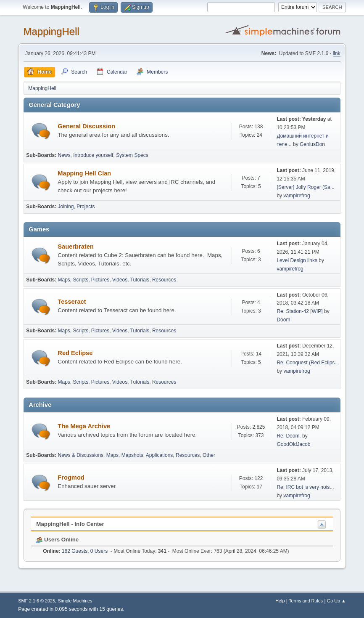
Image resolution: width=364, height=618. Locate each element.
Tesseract (72, 302)
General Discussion (86, 126)
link (337, 53)
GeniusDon (312, 144)
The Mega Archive (84, 426)
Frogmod (71, 477)
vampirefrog (297, 196)
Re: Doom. (289, 436)
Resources (164, 280)
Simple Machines (75, 601)
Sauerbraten (76, 247)
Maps (64, 280)
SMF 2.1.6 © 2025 (37, 601)
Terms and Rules (306, 601)
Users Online (57, 540)
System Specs (132, 155)
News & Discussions (81, 455)
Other (209, 455)
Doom (283, 320)
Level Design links (297, 260)
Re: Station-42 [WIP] (299, 311)
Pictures (100, 280)
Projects (86, 207)
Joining (66, 207)
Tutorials (140, 280)
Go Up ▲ (336, 601)
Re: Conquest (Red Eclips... (308, 363)
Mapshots (132, 455)
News (64, 155)
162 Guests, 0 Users (75, 551)
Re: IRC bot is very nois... (305, 487)
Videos (120, 280)
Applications (160, 455)
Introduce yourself (93, 155)
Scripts (81, 280)
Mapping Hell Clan (84, 173)
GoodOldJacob (293, 444)
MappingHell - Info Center (70, 524)
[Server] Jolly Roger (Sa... (305, 187)
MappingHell (51, 31)
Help (280, 601)
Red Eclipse (75, 353)
